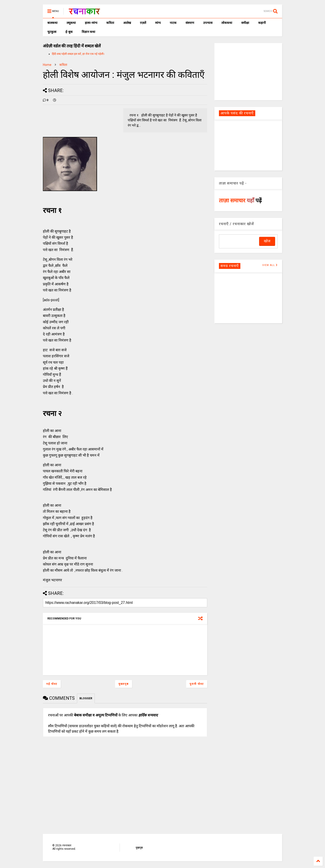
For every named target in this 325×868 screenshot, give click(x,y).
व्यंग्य (158, 23)
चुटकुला (52, 32)
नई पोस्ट (52, 684)
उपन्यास (208, 23)
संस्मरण (190, 23)
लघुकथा (71, 23)
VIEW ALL (270, 265)
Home (47, 65)
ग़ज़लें (143, 23)
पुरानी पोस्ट (197, 684)
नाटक (173, 23)
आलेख (127, 23)
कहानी (262, 23)
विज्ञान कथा (88, 32)
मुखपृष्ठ (139, 848)
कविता (110, 23)
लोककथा (227, 23)
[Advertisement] (248, 71)
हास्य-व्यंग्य (91, 23)
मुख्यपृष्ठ (124, 684)
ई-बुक (69, 32)
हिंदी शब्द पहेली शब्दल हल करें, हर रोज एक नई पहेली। (78, 54)
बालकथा (52, 23)
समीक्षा (245, 23)
